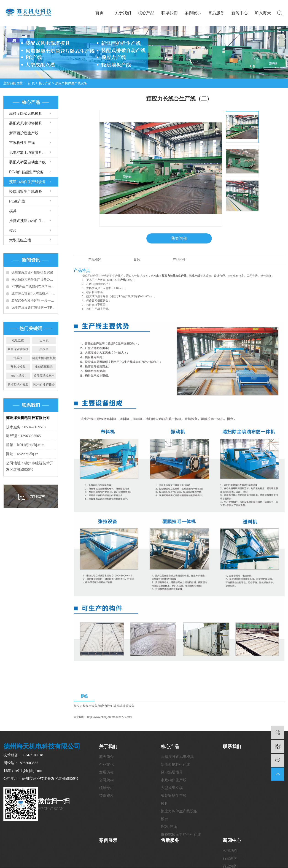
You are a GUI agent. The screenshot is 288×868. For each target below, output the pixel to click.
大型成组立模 (20, 240)
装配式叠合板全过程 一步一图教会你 (34, 300)
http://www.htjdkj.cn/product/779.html (110, 717)
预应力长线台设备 (86, 706)
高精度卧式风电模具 (26, 114)
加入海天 (263, 13)
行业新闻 (230, 859)
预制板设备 (18, 367)
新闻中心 (240, 13)
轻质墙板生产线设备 (26, 191)
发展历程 (106, 772)
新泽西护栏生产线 (24, 133)
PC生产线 (17, 201)
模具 (13, 211)
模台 (13, 231)
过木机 (44, 340)
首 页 (31, 83)
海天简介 (106, 757)
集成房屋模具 (44, 367)
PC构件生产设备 (44, 385)
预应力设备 (106, 706)
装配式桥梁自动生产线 (27, 162)
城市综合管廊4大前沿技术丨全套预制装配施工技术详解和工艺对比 (34, 293)
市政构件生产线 (22, 143)
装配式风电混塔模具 (26, 123)
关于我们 (123, 13)
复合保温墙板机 (18, 349)
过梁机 (18, 358)
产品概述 (95, 260)
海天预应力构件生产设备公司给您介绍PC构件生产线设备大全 (34, 279)
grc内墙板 (18, 376)
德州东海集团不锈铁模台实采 (32, 272)
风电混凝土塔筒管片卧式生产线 (34, 153)
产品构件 (179, 260)
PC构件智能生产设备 (26, 172)
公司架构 (106, 780)
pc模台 (44, 349)
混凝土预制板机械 (44, 358)
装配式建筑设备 (124, 706)
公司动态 (230, 851)
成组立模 (18, 340)
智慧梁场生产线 (174, 796)
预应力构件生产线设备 (71, 83)
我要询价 (179, 238)
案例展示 (193, 13)
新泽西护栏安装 (18, 385)
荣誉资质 (106, 796)
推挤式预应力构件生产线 (29, 221)
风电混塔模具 (172, 772)
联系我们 (170, 13)
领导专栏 (106, 788)
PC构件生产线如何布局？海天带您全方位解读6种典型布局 (34, 286)
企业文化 (106, 765)
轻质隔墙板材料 (44, 376)
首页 (100, 13)
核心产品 (146, 13)
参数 (137, 260)
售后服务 (216, 13)
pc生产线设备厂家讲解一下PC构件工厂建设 (34, 308)
